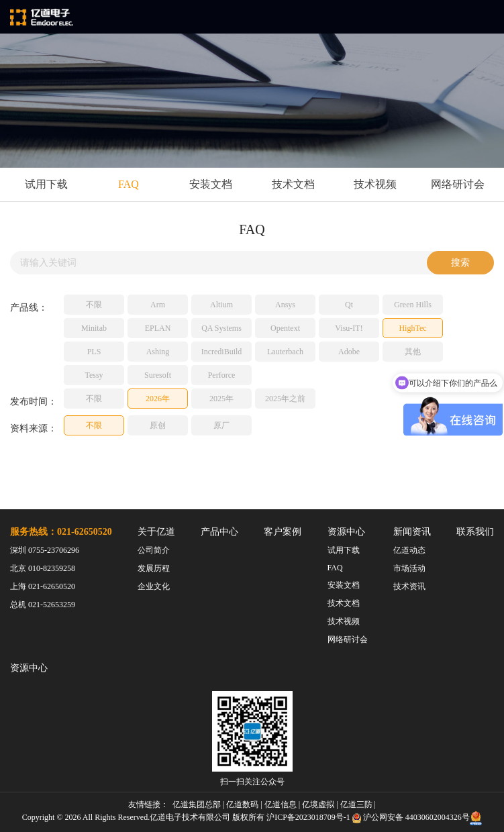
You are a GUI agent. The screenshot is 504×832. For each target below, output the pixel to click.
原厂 (221, 425)
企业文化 (154, 586)
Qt (349, 305)
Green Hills (413, 305)
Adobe (349, 352)
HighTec (412, 328)
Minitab (94, 328)
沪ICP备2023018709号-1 (308, 817)
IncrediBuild (222, 352)
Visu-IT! (349, 328)
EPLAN (158, 328)
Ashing (158, 352)
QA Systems (221, 328)
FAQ (129, 184)
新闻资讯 (412, 532)
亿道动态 (409, 550)
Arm (158, 305)
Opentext (285, 328)
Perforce (222, 375)
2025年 (221, 399)
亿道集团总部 (197, 804)
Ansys (285, 305)
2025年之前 (285, 399)
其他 (413, 352)
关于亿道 (156, 532)
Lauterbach (285, 352)
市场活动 (409, 568)
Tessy (94, 375)
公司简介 (154, 550)
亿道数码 (242, 804)
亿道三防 (356, 804)
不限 (94, 305)
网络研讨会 (458, 184)
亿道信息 (281, 804)
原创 (158, 425)
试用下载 (46, 184)
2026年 (158, 399)
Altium (221, 305)
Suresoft (158, 375)
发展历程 (154, 568)
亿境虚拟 (318, 804)
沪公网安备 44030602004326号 (416, 817)
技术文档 (293, 184)
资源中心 (346, 532)
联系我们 (475, 532)
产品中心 (219, 532)
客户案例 (283, 532)
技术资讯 (409, 586)
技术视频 (375, 184)
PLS (94, 352)
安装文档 (211, 184)
